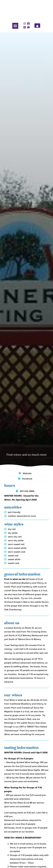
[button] (15, 26)
